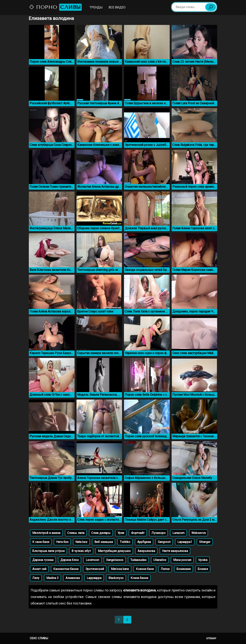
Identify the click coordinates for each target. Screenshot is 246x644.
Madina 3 (52, 578)
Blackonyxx (116, 578)
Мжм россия (182, 560)
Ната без (62, 542)
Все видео (117, 7)
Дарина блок (70, 560)
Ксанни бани (145, 569)
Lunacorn (178, 533)
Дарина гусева (43, 560)
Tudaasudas (138, 560)
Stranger (205, 542)
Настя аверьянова (175, 551)
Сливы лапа (76, 533)
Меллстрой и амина (46, 533)
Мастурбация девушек (114, 551)
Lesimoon (92, 560)
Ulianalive (160, 560)
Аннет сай (39, 569)
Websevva (199, 533)
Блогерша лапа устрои (48, 551)
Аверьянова (146, 551)
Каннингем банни (66, 569)
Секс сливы (39, 638)
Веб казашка (104, 542)
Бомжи (203, 569)
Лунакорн (158, 533)
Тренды (96, 7)
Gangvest (164, 542)
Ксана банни (139, 578)
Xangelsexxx (115, 560)
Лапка (165, 569)
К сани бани (41, 542)
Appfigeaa (144, 542)
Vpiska (203, 560)
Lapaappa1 (185, 542)
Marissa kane (120, 569)
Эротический (95, 569)
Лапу (36, 578)
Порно (55, 7)
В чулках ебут (81, 551)
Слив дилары (101, 533)
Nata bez (81, 542)
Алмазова (73, 578)
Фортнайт (138, 533)
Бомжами (184, 569)
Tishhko (125, 542)
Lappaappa (94, 578)
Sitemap (211, 638)
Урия (121, 533)
